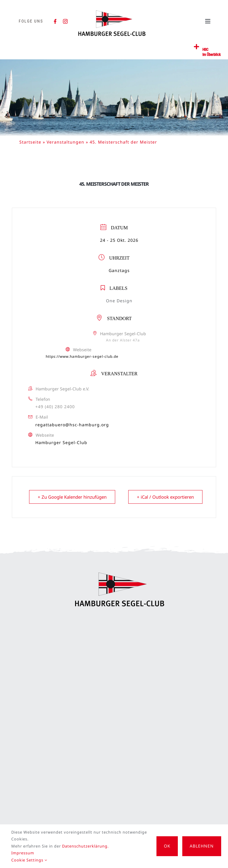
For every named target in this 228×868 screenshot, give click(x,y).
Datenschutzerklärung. (85, 846)
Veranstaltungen (65, 142)
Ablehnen (202, 846)
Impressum (23, 853)
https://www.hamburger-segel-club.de (82, 356)
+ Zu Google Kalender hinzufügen (72, 497)
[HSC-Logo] (112, 13)
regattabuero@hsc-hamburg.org (72, 425)
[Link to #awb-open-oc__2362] (197, 47)
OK (167, 846)
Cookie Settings (29, 860)
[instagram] (65, 21)
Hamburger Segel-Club (61, 442)
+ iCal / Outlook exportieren (165, 497)
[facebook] (55, 21)
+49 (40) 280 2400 (55, 407)
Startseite (30, 142)
